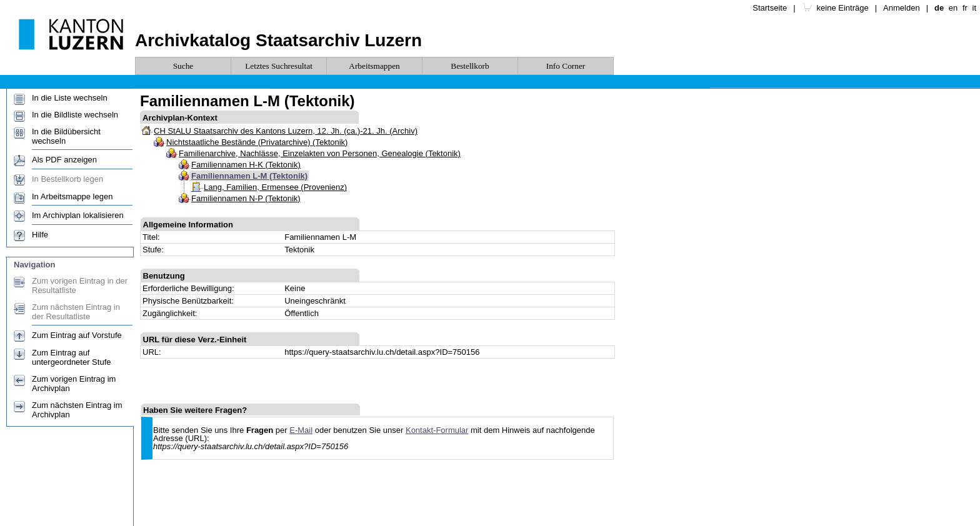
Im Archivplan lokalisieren (78, 215)
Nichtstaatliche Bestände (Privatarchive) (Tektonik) (257, 142)
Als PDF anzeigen (64, 160)
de (939, 8)
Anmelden (902, 8)
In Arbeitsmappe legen (72, 196)
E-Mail (301, 430)
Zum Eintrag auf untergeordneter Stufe (71, 357)
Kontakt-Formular (437, 430)
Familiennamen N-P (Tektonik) (246, 198)
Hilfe (40, 235)
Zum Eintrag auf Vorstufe (77, 335)
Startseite (770, 8)
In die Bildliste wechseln (75, 115)
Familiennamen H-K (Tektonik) (246, 165)
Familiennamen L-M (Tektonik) (249, 176)
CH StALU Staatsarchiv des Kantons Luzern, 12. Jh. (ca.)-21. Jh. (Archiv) (286, 131)
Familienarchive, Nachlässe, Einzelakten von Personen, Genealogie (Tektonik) (320, 153)
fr (965, 8)
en (953, 8)
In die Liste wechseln (70, 98)
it (975, 8)
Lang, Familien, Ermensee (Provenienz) (275, 187)
